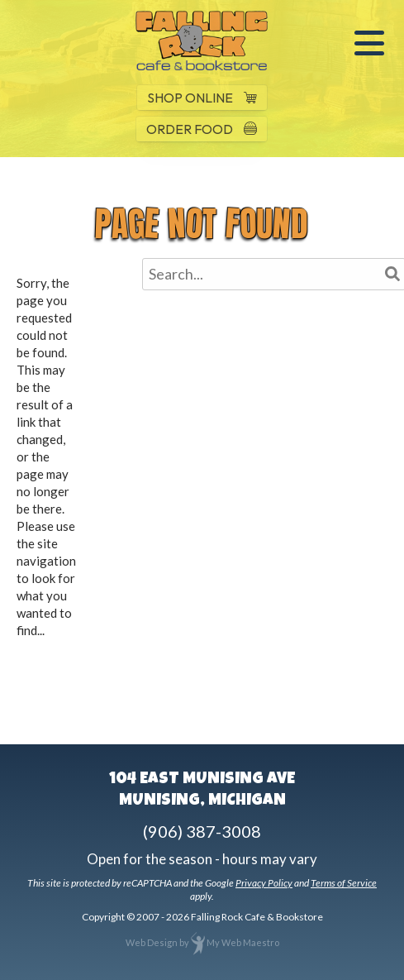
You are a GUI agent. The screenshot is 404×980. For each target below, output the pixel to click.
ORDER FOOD (202, 129)
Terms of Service (344, 883)
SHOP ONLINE (202, 98)
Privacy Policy (264, 883)
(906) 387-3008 (202, 831)
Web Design (152, 942)
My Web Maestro (243, 942)
